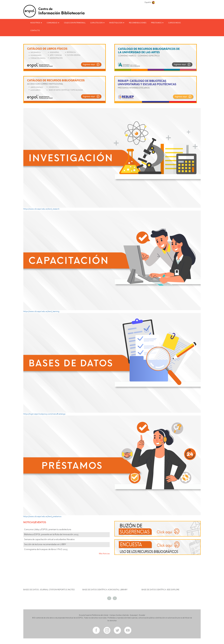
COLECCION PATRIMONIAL (75, 23)
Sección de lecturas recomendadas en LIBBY (45, 545)
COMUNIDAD (53, 23)
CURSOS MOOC (175, 23)
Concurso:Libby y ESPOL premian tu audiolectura (48, 530)
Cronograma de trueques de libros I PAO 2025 (46, 549)
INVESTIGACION (117, 23)
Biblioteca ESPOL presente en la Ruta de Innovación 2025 (51, 535)
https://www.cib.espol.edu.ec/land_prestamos (42, 517)
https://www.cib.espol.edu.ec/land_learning (41, 312)
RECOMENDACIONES (138, 23)
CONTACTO (35, 31)
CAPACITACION (97, 23)
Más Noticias (104, 554)
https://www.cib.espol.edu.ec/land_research (41, 209)
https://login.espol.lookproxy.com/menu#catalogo (44, 414)
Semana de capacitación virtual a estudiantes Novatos (49, 540)
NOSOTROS (36, 23)
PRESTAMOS (157, 23)
